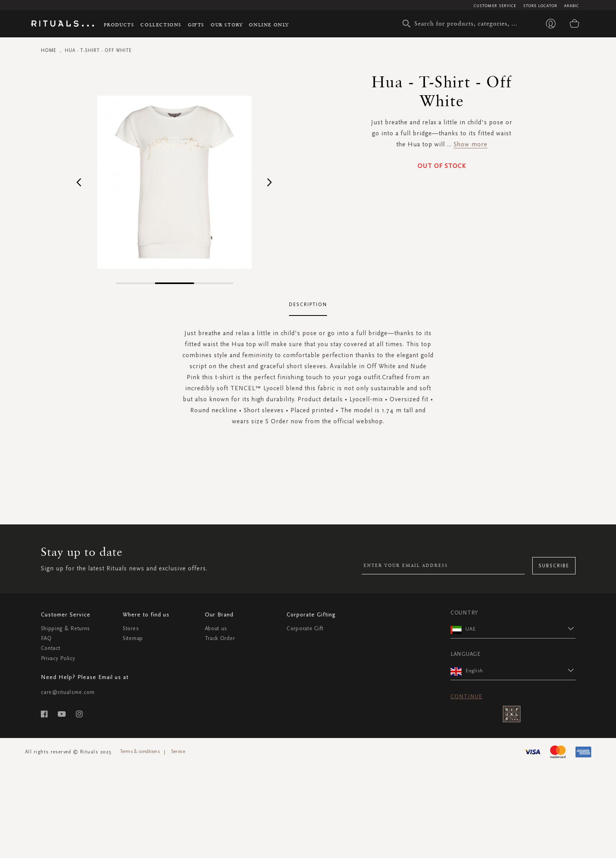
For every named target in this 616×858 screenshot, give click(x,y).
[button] (79, 182)
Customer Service (495, 6)
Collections (161, 25)
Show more (471, 144)
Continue (466, 697)
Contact (51, 648)
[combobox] (463, 24)
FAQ (46, 638)
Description (308, 304)
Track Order (220, 638)
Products (119, 25)
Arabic (572, 6)
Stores (131, 628)
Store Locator (540, 6)
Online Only (269, 25)
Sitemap (133, 638)
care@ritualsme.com (68, 692)
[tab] (308, 305)
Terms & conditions (140, 751)
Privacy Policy (58, 658)
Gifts (196, 25)
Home (49, 50)
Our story (227, 25)
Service (178, 751)
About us (216, 628)
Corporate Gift (305, 628)
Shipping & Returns (66, 628)
